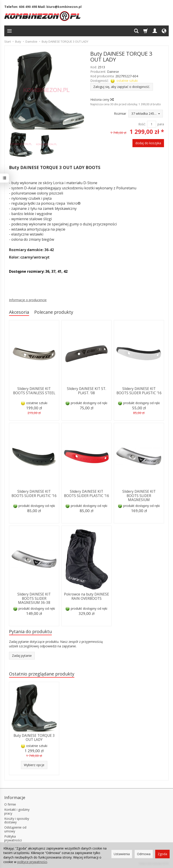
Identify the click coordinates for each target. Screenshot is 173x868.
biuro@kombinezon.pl (64, 7)
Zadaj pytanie (22, 656)
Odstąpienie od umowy (15, 829)
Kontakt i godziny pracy (17, 811)
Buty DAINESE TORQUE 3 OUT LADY (34, 738)
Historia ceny (102, 100)
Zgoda (162, 854)
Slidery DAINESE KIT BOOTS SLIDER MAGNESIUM (139, 496)
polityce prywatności (32, 862)
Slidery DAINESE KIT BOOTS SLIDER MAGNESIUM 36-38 (34, 598)
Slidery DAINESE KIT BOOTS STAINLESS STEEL (34, 391)
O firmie (10, 804)
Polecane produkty (54, 312)
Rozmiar (120, 113)
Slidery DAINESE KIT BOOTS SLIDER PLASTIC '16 (139, 391)
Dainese (113, 72)
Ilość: (142, 124)
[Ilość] (152, 124)
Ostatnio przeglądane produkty (42, 674)
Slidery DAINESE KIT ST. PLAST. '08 (86, 391)
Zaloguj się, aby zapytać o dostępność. (122, 87)
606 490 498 (28, 7)
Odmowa (144, 854)
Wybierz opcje (34, 765)
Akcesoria (19, 312)
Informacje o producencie (28, 300)
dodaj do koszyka (148, 143)
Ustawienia (122, 854)
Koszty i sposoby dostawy (17, 820)
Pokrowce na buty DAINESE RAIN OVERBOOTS (86, 596)
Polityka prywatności (13, 838)
